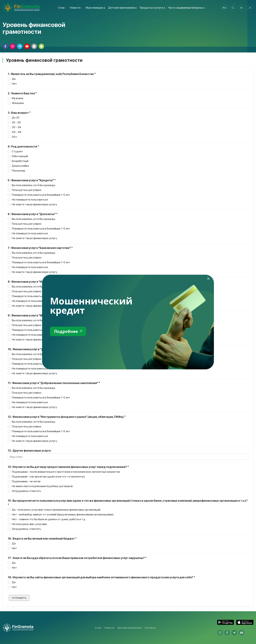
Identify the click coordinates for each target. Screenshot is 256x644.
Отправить (19, 598)
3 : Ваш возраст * (19, 113)
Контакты (150, 628)
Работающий (20, 156)
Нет (14, 84)
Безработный (20, 161)
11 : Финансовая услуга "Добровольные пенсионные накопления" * (54, 383)
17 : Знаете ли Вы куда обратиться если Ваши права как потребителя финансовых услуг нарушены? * (77, 558)
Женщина (18, 103)
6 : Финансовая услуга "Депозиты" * (33, 214)
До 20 (16, 118)
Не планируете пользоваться (30, 200)
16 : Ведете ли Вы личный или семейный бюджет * (42, 539)
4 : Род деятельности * (23, 147)
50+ (14, 137)
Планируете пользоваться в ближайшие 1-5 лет (41, 195)
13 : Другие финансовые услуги (29, 451)
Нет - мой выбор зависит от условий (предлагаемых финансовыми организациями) (63, 514)
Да (14, 79)
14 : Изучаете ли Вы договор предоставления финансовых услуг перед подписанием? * (68, 467)
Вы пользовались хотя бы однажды (34, 185)
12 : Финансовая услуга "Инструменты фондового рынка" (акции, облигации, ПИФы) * (67, 417)
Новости (75, 8)
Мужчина (17, 98)
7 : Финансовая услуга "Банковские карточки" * (40, 248)
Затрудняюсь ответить (26, 491)
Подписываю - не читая (26, 481)
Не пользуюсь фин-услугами (29, 524)
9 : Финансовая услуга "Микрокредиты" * (36, 315)
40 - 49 (17, 132)
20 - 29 (16, 122)
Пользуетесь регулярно (27, 190)
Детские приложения (130, 628)
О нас (61, 8)
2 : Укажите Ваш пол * (22, 93)
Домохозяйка (20, 166)
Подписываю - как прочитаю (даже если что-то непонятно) (48, 477)
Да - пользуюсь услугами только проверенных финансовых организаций (56, 510)
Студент (17, 151)
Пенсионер (19, 171)
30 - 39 (16, 127)
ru (224, 8)
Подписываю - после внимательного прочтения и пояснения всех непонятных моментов (66, 472)
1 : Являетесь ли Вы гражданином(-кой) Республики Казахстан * (52, 74)
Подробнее (68, 331)
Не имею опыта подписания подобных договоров (42, 486)
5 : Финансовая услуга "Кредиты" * (32, 180)
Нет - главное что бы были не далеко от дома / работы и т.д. (49, 519)
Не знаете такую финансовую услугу (34, 204)
